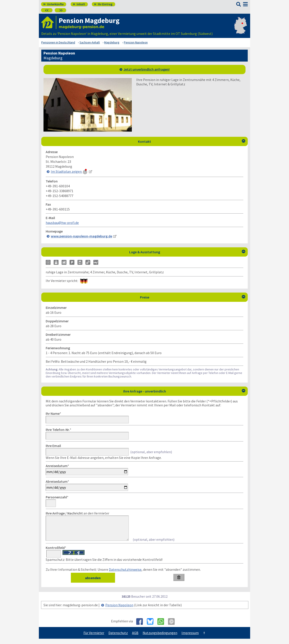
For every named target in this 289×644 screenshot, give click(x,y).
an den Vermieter (77, 513)
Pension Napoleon (119, 610)
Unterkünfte (53, 4)
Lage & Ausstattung (187, 252)
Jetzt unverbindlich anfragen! (146, 69)
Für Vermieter (94, 638)
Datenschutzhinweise (125, 575)
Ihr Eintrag (103, 4)
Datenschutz (118, 638)
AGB (135, 638)
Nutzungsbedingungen (160, 638)
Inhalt (79, 4)
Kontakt (192, 141)
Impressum (190, 638)
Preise (193, 297)
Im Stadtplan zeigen (69, 171)
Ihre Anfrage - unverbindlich (184, 391)
